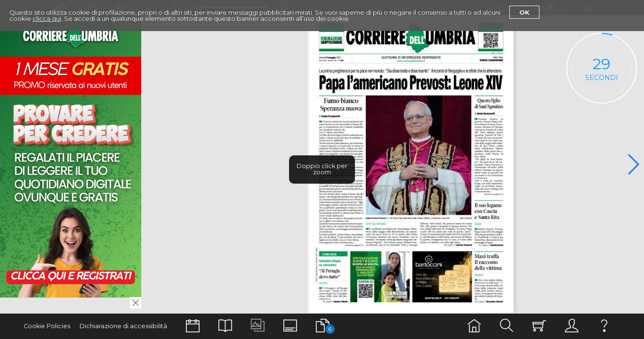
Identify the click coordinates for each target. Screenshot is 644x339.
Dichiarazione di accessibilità (123, 326)
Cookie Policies (47, 326)
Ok (524, 12)
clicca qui (47, 18)
